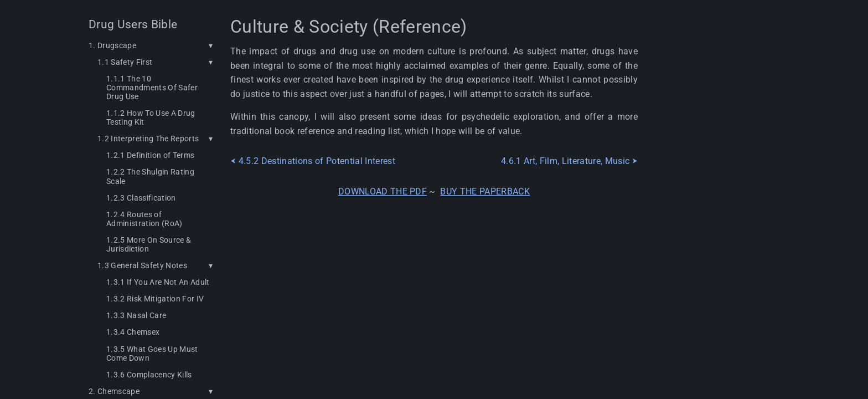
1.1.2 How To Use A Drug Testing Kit (151, 117)
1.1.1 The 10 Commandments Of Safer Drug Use (152, 88)
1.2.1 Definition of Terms (150, 155)
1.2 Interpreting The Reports (148, 139)
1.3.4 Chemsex (133, 332)
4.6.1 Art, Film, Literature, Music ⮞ (569, 161)
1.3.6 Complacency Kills (149, 375)
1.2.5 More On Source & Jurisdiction (149, 244)
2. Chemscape (114, 391)
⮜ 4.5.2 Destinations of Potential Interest (313, 161)
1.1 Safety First (125, 62)
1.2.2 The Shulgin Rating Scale (150, 176)
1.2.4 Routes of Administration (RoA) (144, 219)
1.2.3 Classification (141, 198)
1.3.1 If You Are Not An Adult (158, 282)
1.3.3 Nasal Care (136, 315)
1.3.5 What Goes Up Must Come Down (152, 354)
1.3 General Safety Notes (142, 265)
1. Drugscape (112, 45)
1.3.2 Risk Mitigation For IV (155, 299)
